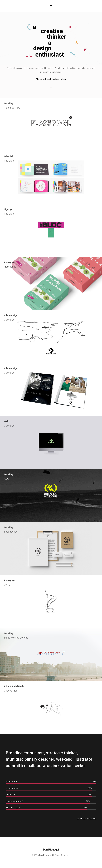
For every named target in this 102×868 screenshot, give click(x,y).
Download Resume (87, 819)
